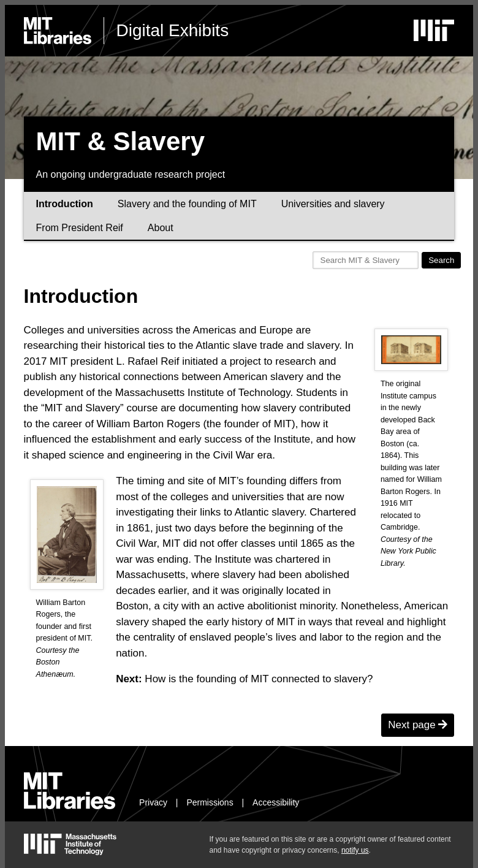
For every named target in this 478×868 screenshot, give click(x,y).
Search (441, 260)
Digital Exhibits (173, 30)
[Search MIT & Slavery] (366, 260)
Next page (418, 725)
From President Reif (80, 228)
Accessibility (276, 802)
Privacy (153, 802)
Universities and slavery (333, 204)
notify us (355, 850)
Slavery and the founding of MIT (187, 204)
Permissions (210, 802)
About (161, 228)
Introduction (65, 204)
